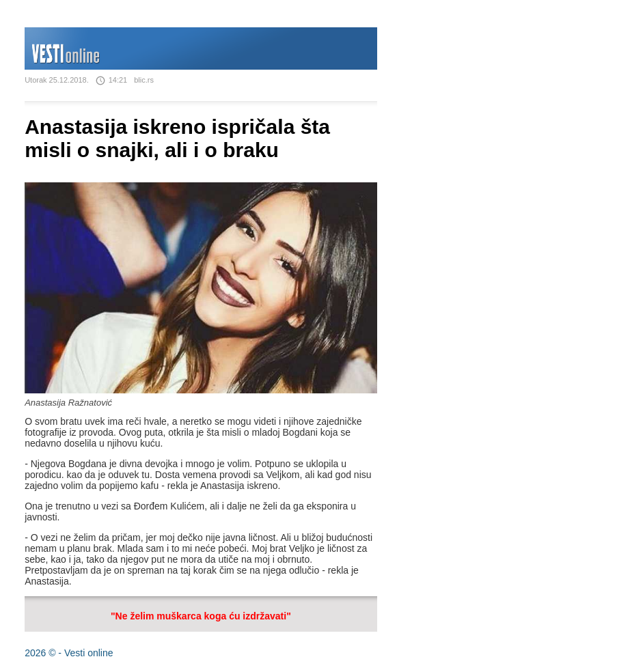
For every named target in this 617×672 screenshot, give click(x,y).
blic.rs (144, 80)
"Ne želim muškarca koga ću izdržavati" (201, 616)
